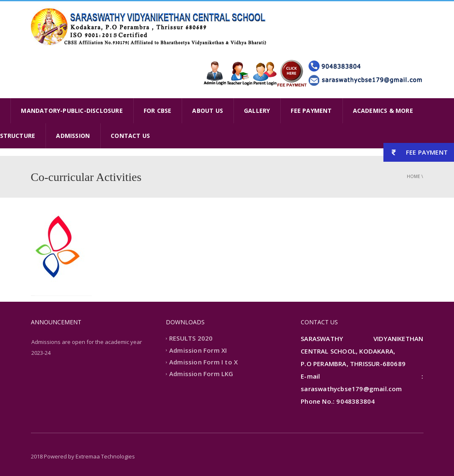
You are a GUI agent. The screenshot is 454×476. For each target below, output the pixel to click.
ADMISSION (73, 136)
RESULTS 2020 (191, 339)
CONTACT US (130, 136)
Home (413, 176)
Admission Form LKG (201, 374)
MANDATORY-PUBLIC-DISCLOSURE (72, 111)
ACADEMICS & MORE (383, 111)
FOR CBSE (158, 111)
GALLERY (257, 111)
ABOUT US (208, 111)
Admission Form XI (198, 350)
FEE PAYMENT (311, 111)
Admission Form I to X (203, 362)
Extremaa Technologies (105, 456)
